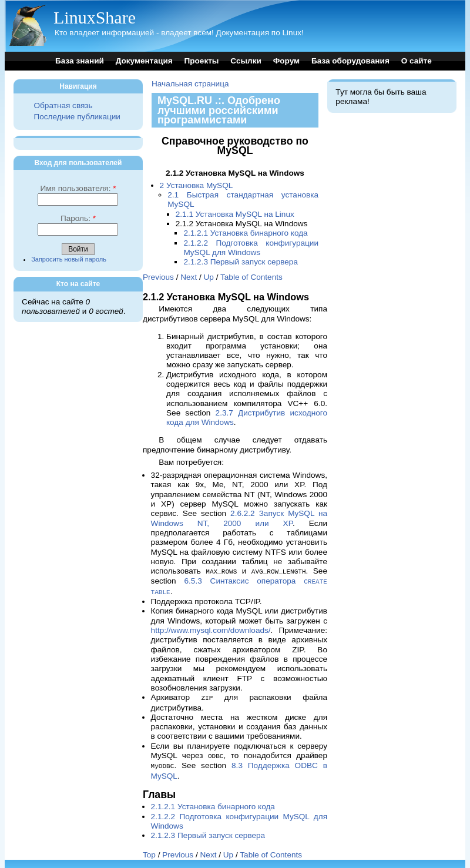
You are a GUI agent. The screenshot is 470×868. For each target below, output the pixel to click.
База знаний (80, 61)
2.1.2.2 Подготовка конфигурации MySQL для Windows (251, 248)
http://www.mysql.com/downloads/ (211, 629)
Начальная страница (190, 84)
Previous (158, 277)
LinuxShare (95, 17)
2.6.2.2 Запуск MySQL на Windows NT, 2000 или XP (239, 518)
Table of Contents (251, 277)
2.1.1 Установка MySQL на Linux (235, 214)
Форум (286, 61)
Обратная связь (63, 105)
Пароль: (78, 218)
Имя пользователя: (78, 188)
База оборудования (350, 61)
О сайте (417, 61)
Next (189, 277)
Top (149, 851)
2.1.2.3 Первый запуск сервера (241, 262)
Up (209, 277)
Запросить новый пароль (69, 259)
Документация (144, 61)
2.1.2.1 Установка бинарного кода (245, 233)
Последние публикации (77, 117)
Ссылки (246, 61)
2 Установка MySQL (197, 185)
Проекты (201, 61)
